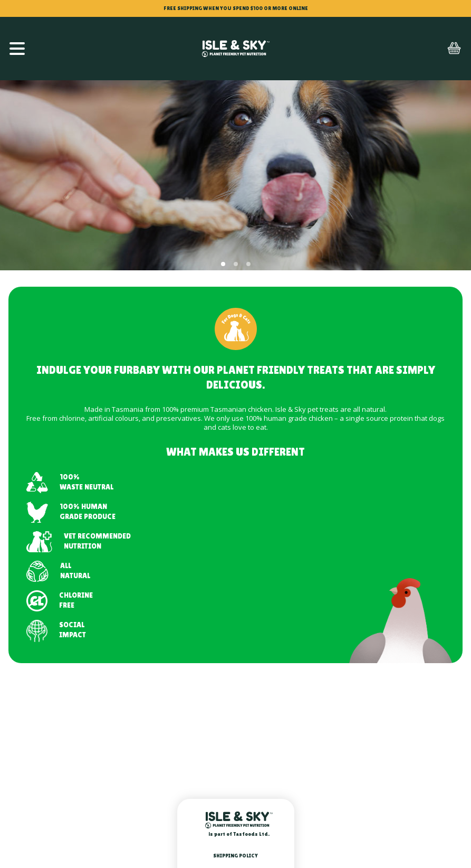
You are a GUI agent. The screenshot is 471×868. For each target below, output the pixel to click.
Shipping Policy (235, 856)
